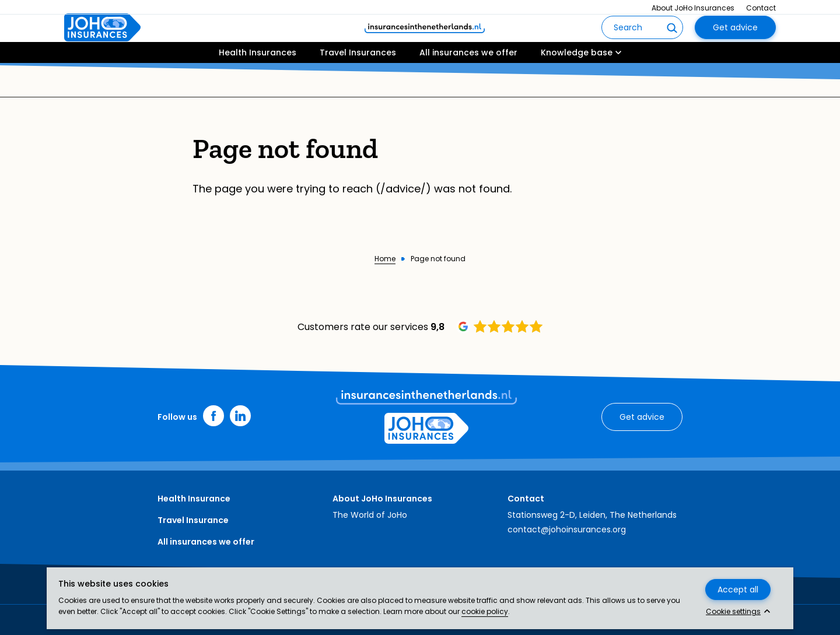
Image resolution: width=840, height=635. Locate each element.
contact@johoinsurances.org (567, 529)
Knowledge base (577, 86)
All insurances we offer (468, 86)
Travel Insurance (193, 520)
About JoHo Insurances (693, 8)
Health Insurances (258, 86)
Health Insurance (194, 499)
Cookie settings (733, 612)
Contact (761, 8)
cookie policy (485, 611)
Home (385, 259)
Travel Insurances (358, 86)
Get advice (735, 44)
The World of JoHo (370, 515)
